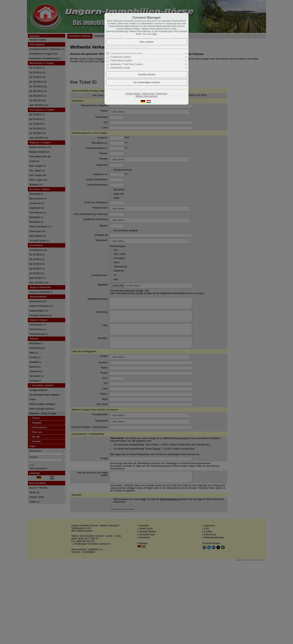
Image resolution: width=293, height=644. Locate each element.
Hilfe (154, 34)
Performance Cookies (121, 61)
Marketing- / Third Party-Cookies (127, 64)
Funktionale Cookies (121, 57)
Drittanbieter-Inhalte (120, 68)
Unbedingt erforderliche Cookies (127, 53)
